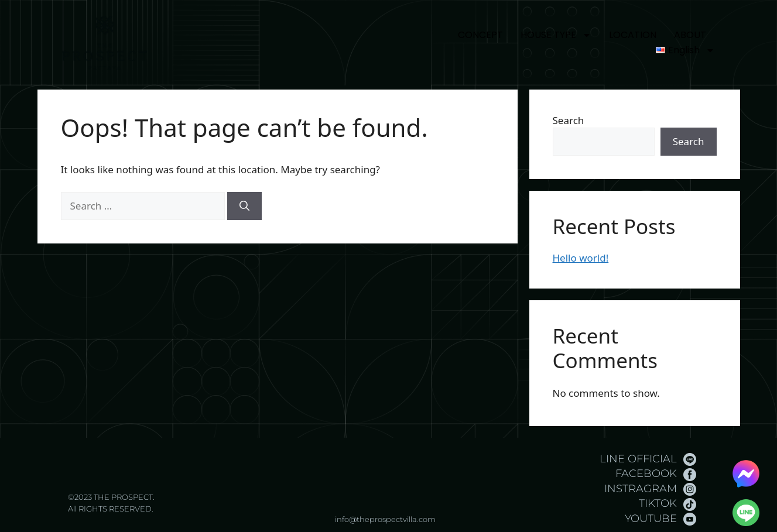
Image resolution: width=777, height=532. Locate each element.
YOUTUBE (651, 519)
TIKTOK (658, 503)
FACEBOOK (646, 473)
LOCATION (633, 35)
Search (569, 120)
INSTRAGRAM (641, 489)
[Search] (244, 206)
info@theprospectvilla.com (385, 519)
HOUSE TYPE (556, 35)
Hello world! (581, 258)
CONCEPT (480, 35)
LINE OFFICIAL (638, 459)
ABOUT (690, 35)
